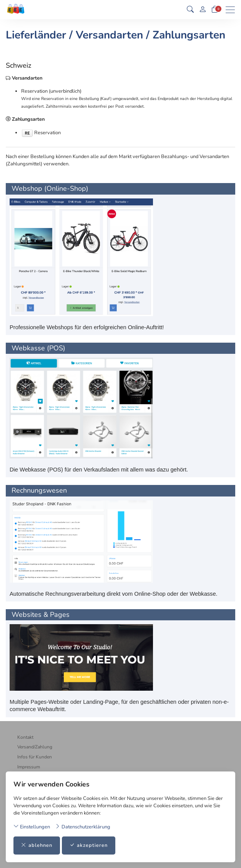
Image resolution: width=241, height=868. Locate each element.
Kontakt (25, 737)
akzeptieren (89, 846)
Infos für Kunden (35, 757)
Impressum (29, 767)
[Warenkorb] (215, 10)
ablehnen (37, 846)
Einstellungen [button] (32, 827)
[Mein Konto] (203, 10)
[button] (190, 10)
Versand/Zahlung (35, 747)
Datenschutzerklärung (83, 827)
